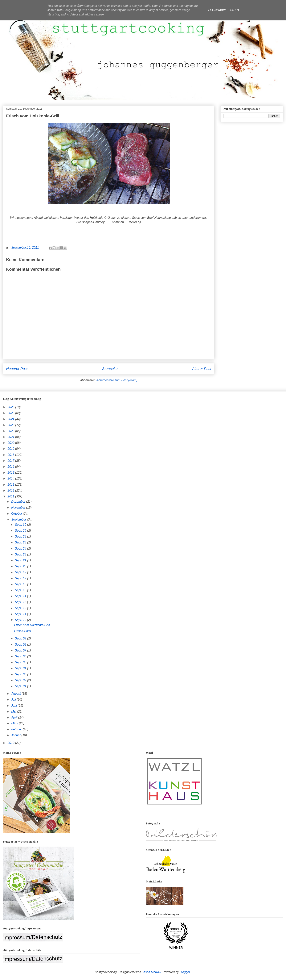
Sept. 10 (21, 620)
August (16, 694)
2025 (11, 413)
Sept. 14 (21, 596)
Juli (14, 699)
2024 (11, 419)
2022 (11, 431)
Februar (17, 729)
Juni (14, 706)
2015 (11, 473)
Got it (235, 10)
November (19, 507)
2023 (11, 425)
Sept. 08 (21, 645)
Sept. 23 (21, 554)
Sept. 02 (21, 680)
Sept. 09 (21, 638)
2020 (11, 443)
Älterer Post (202, 369)
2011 (11, 496)
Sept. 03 (21, 674)
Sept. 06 (21, 656)
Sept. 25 (21, 542)
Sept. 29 (21, 531)
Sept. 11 (21, 614)
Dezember (19, 502)
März (15, 723)
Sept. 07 (21, 650)
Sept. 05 (21, 662)
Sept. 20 (21, 566)
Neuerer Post (17, 369)
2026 (11, 407)
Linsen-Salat (23, 631)
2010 (11, 743)
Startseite (110, 369)
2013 (11, 485)
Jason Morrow (152, 972)
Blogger (185, 972)
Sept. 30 (21, 525)
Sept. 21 (21, 560)
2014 (11, 478)
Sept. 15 (21, 590)
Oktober (17, 514)
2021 (11, 437)
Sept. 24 (21, 549)
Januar (16, 735)
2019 (11, 449)
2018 (11, 455)
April (15, 717)
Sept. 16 (21, 584)
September (19, 519)
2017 (11, 461)
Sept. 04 (21, 668)
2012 (11, 490)
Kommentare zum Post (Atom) (117, 380)
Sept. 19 (21, 572)
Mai (14, 712)
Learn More (217, 10)
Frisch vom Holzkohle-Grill (32, 625)
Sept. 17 (21, 578)
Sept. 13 (21, 602)
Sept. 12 (21, 608)
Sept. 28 (21, 536)
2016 (11, 467)
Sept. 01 (21, 686)
